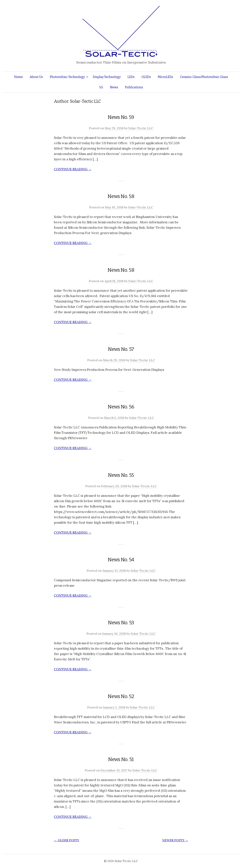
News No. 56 (121, 407)
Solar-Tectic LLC (141, 128)
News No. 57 (121, 349)
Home (19, 77)
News (114, 87)
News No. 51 (121, 759)
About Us (36, 77)
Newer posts (175, 840)
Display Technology (107, 77)
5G (101, 87)
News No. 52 (121, 696)
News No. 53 (121, 623)
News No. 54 (121, 560)
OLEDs (146, 77)
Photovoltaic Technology (67, 77)
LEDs (131, 77)
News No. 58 (121, 196)
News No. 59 (121, 117)
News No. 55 (121, 475)
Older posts (66, 840)
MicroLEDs (165, 77)
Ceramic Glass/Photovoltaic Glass (204, 77)
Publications (134, 87)
